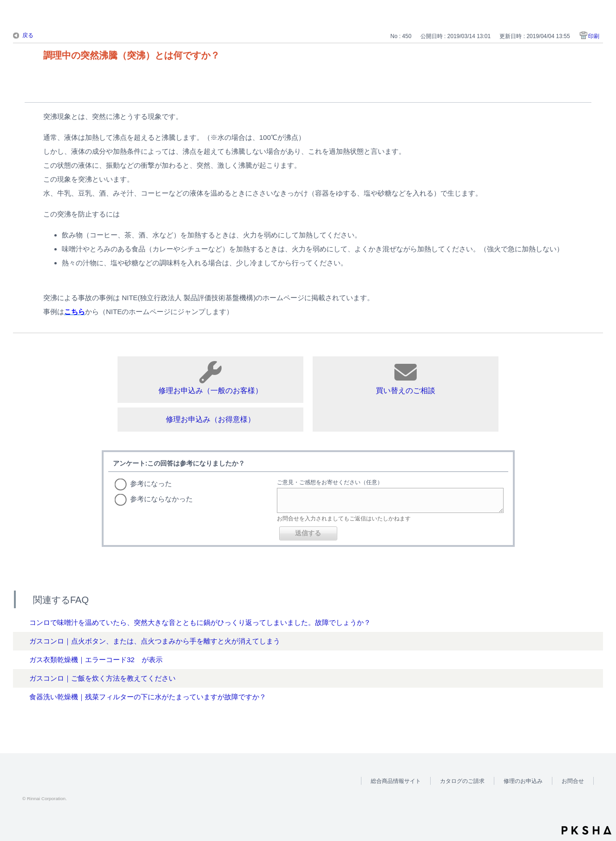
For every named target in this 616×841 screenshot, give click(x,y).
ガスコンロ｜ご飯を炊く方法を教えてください (102, 678)
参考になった (151, 483)
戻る (28, 35)
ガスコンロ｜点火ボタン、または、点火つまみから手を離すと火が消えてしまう (155, 641)
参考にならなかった (161, 499)
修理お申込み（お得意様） (210, 419)
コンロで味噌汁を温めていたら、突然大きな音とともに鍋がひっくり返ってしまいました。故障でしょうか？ (200, 622)
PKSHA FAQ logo (587, 830)
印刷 (594, 36)
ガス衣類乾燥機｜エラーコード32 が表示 (96, 660)
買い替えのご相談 (406, 378)
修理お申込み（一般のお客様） (210, 378)
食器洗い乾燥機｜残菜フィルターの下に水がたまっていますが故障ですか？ (148, 697)
